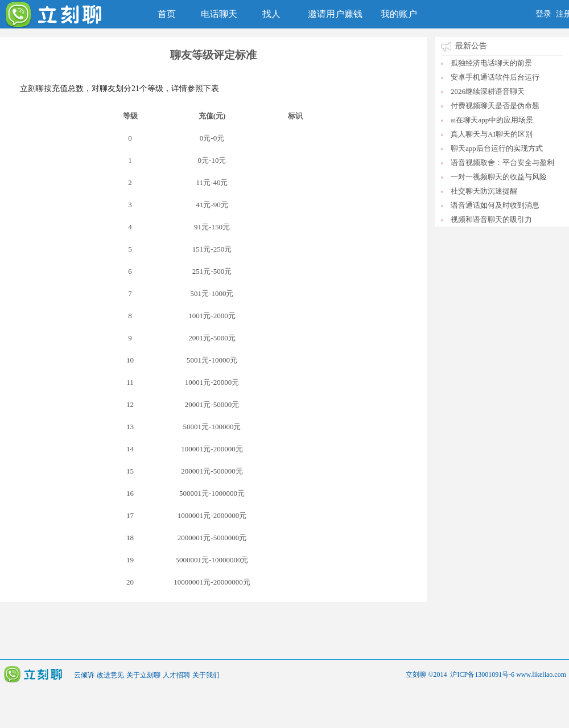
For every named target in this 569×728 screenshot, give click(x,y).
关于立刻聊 (143, 675)
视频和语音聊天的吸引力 (491, 219)
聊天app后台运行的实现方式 (497, 148)
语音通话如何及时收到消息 (495, 205)
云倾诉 (84, 675)
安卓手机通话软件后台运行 (495, 77)
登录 (543, 14)
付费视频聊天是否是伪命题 (495, 106)
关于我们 (206, 675)
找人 (271, 14)
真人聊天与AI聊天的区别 (492, 134)
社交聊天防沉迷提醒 (484, 191)
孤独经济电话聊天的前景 (491, 63)
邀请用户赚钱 (335, 14)
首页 (167, 14)
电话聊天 (219, 14)
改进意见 (110, 675)
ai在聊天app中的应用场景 (492, 120)
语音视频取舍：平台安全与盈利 (502, 163)
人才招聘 (176, 675)
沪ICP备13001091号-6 (482, 674)
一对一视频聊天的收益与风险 (499, 177)
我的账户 (399, 14)
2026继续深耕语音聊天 (488, 91)
